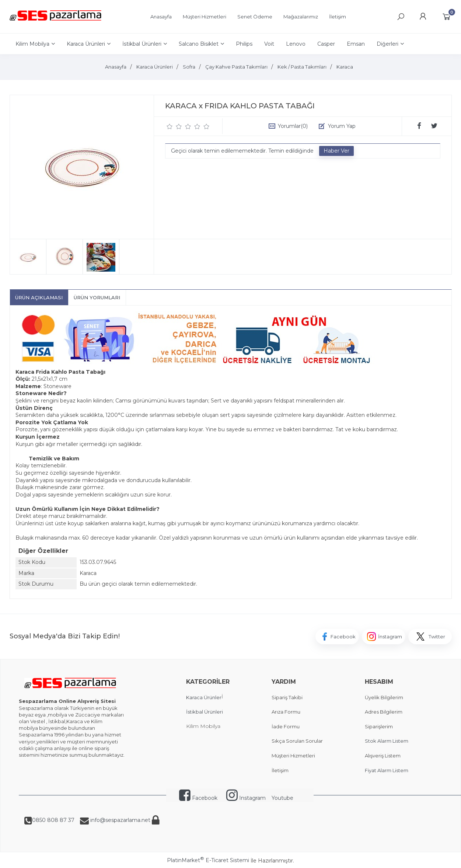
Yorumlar (293, 126)
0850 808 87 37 (53, 820)
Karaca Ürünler (204, 697)
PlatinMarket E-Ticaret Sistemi (208, 860)
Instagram (246, 798)
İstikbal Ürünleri (205, 712)
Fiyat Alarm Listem (387, 770)
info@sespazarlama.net (120, 820)
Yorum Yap (342, 126)
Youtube (282, 798)
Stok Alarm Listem (387, 741)
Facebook (198, 798)
